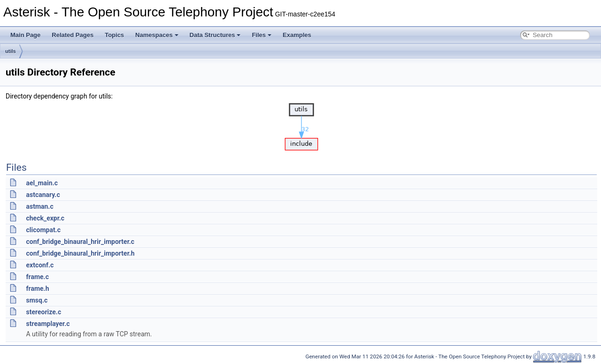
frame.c (37, 277)
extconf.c (40, 265)
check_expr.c (45, 218)
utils (11, 51)
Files (262, 35)
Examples (297, 35)
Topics (114, 35)
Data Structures (215, 35)
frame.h (37, 288)
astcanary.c (43, 195)
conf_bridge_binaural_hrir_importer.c (80, 242)
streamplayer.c (48, 324)
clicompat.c (43, 230)
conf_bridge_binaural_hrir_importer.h (80, 253)
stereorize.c (43, 312)
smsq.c (37, 300)
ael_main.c (42, 183)
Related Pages (73, 35)
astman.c (39, 206)
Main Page (25, 35)
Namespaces (157, 35)
